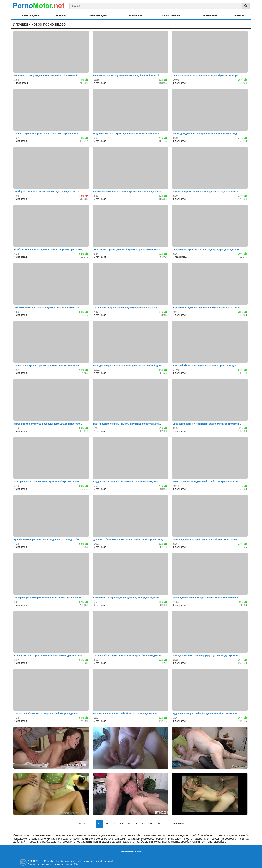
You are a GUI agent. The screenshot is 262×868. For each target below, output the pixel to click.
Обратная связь (131, 852)
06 (136, 824)
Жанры (239, 16)
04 (122, 824)
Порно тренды (96, 16)
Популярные (172, 16)
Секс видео (31, 16)
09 (158, 824)
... (166, 824)
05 (129, 824)
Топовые (135, 16)
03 (114, 824)
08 (151, 824)
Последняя (178, 824)
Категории (210, 16)
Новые (61, 16)
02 (107, 824)
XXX (76, 864)
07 (144, 824)
